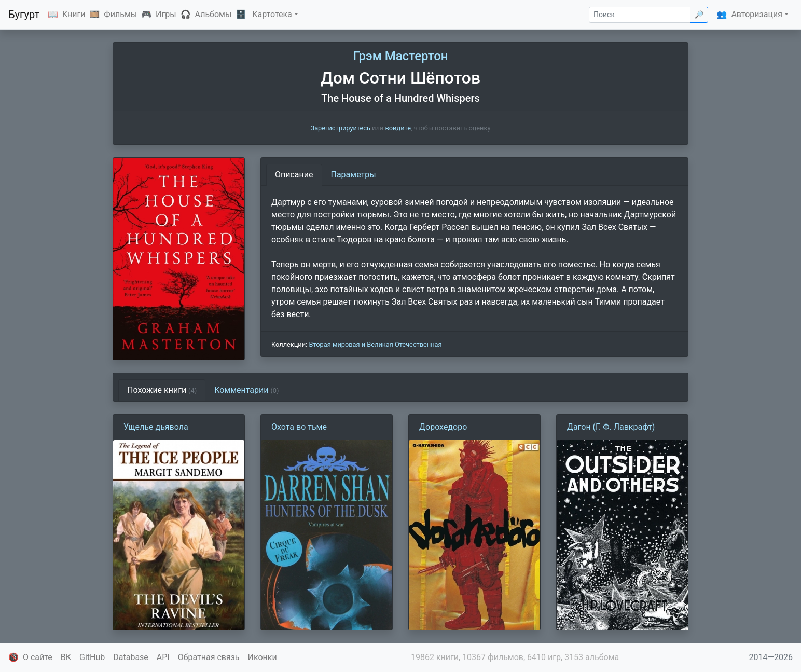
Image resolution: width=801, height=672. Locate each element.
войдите (398, 128)
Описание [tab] (294, 175)
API (163, 657)
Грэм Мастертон (400, 56)
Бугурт (24, 15)
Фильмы (120, 14)
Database (131, 657)
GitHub (92, 657)
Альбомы (213, 14)
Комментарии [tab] (246, 390)
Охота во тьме (299, 427)
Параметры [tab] (354, 175)
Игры (166, 14)
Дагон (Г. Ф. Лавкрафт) (611, 427)
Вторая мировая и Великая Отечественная (375, 344)
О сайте (38, 657)
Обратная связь (209, 657)
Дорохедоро (443, 427)
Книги (74, 14)
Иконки (263, 657)
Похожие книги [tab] (162, 390)
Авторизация (757, 14)
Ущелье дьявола (156, 427)
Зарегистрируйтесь (341, 128)
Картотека (272, 14)
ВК (66, 657)
